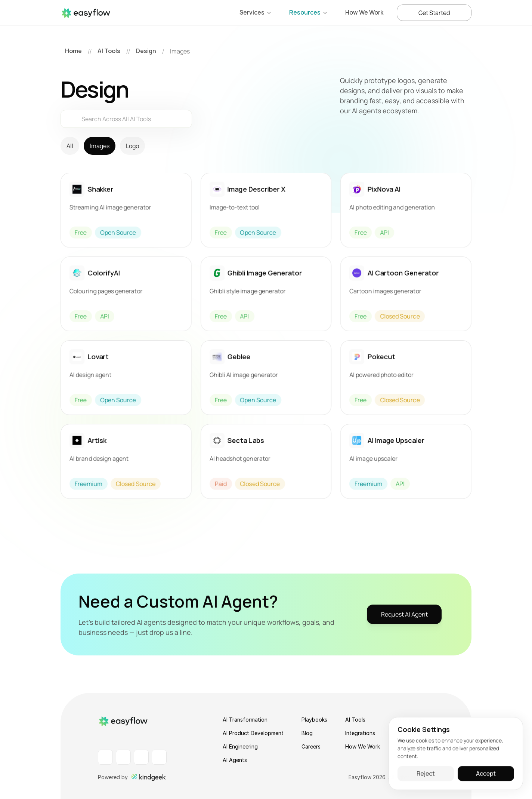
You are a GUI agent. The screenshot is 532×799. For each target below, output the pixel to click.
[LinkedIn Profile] (105, 757)
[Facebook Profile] (123, 757)
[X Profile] (159, 757)
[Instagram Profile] (141, 757)
